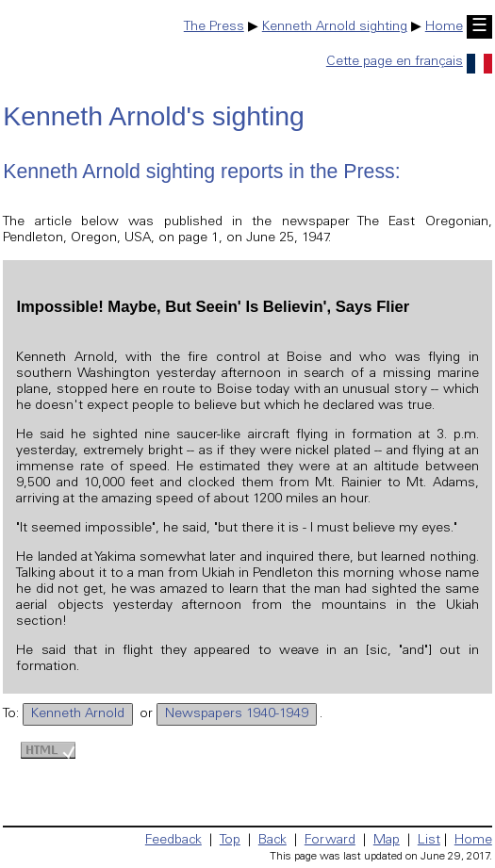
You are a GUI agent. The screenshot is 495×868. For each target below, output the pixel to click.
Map (387, 841)
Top (230, 841)
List (429, 841)
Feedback (173, 841)
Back (272, 841)
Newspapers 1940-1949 (237, 714)
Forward (330, 841)
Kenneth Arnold (78, 714)
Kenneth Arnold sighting (335, 27)
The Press (214, 27)
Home (444, 27)
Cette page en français (409, 62)
